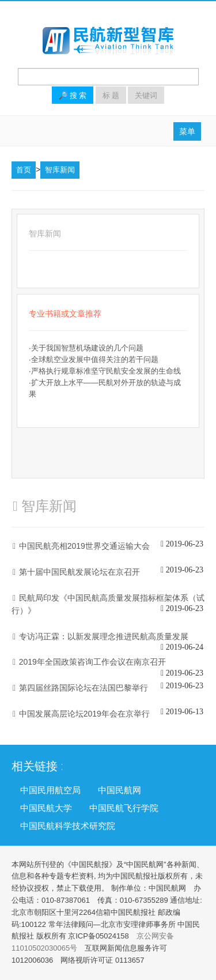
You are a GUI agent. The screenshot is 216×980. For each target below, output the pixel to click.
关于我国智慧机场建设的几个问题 (87, 348)
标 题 (111, 95)
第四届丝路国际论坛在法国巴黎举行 (84, 688)
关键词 (146, 95)
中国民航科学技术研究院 (68, 826)
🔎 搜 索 (73, 95)
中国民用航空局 (50, 790)
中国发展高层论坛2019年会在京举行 (84, 714)
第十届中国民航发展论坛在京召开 (79, 572)
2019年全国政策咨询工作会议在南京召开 (92, 662)
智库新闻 (60, 170)
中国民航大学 (46, 808)
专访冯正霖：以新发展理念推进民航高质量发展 (104, 636)
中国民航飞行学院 (124, 808)
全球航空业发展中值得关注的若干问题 (95, 359)
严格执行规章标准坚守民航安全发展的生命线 (106, 371)
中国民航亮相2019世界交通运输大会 (84, 546)
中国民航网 (120, 790)
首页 (24, 170)
